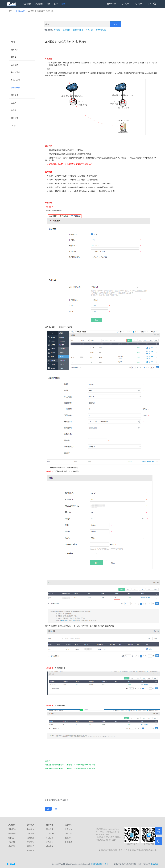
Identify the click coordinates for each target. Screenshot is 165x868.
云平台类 (15, 65)
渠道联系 (50, 829)
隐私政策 (154, 864)
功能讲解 (31, 842)
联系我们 (69, 838)
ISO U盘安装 (101, 30)
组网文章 (31, 851)
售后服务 (12, 842)
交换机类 (15, 50)
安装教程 (66, 30)
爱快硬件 (12, 829)
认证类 (14, 103)
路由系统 (12, 834)
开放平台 (50, 842)
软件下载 (12, 846)
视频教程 (31, 838)
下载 (48, 4)
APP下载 (159, 831)
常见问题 (89, 30)
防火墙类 (15, 118)
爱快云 (11, 838)
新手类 (14, 57)
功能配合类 (15, 88)
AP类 (13, 42)
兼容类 (14, 110)
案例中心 (31, 846)
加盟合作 (50, 838)
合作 (56, 4)
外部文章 (69, 842)
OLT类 (14, 126)
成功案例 (50, 846)
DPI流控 (57, 30)
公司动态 (69, 834)
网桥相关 (15, 95)
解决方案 (39, 4)
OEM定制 (50, 834)
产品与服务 (27, 4)
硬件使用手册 (78, 30)
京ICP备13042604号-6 (99, 864)
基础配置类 (15, 72)
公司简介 (69, 829)
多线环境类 (15, 80)
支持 (63, 4)
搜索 (115, 24)
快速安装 (31, 829)
